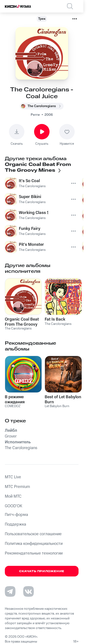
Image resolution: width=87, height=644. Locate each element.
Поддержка (15, 524)
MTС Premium (17, 487)
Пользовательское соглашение (33, 534)
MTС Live (13, 477)
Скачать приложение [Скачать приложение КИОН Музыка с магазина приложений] (42, 571)
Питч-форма (16, 515)
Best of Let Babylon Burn (63, 399)
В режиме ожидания (15, 399)
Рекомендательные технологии (34, 553)
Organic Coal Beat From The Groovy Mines (22, 322)
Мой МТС (13, 496)
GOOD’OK (14, 506)
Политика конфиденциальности (34, 544)
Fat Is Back (55, 319)
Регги (35, 115)
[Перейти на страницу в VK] (29, 591)
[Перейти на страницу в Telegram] (10, 591)
